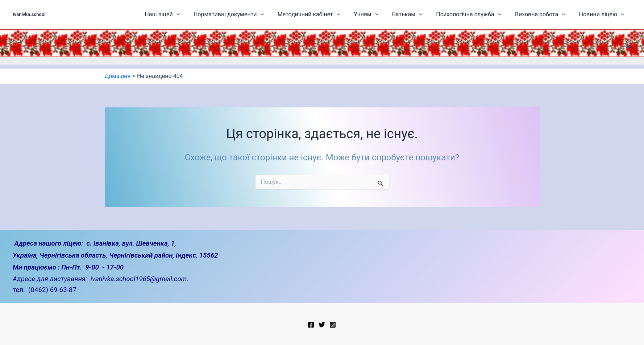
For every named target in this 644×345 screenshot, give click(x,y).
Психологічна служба (478, 15)
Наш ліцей (193, 15)
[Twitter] (322, 325)
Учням (384, 15)
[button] (628, 47)
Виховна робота (546, 15)
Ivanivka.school (29, 14)
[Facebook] (311, 325)
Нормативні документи (255, 15)
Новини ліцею (603, 15)
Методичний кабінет (331, 15)
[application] (207, 15)
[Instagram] (333, 325)
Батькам (421, 15)
